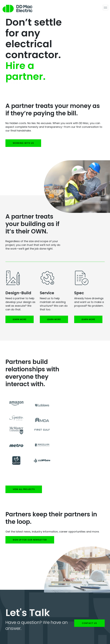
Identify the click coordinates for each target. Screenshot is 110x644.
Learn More (20, 319)
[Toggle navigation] (105, 8)
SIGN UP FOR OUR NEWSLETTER (30, 540)
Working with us (23, 143)
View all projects (24, 489)
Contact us (89, 623)
